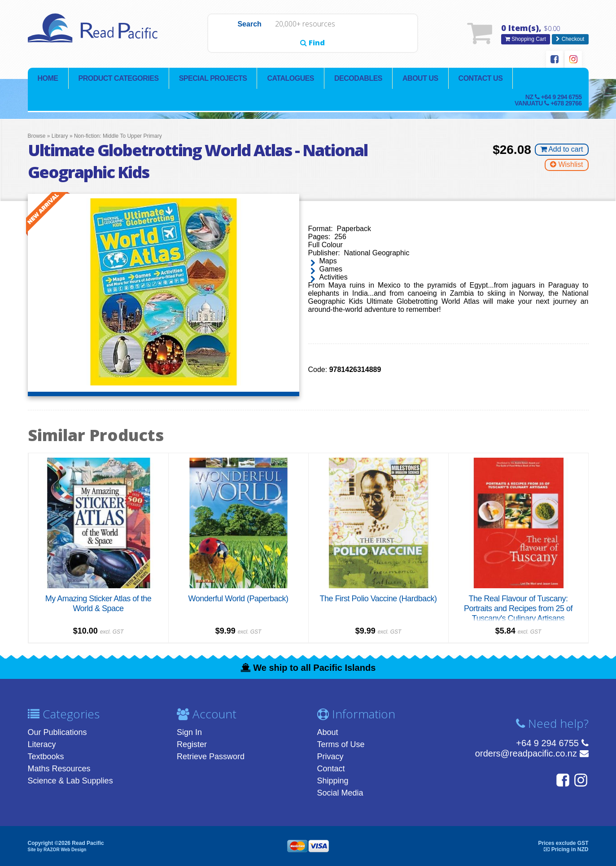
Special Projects (213, 79)
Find (396, 34)
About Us (420, 79)
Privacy (330, 757)
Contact (331, 769)
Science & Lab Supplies (70, 781)
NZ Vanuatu (548, 101)
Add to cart (562, 150)
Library (60, 136)
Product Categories (119, 79)
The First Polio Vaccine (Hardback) (378, 599)
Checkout (570, 39)
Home (48, 79)
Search (229, 34)
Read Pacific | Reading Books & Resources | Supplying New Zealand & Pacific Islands (95, 34)
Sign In (189, 732)
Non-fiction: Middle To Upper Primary (118, 136)
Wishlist (567, 165)
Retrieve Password (211, 757)
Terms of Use (341, 744)
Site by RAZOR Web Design (57, 849)
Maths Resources (59, 769)
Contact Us (481, 79)
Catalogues (291, 79)
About (328, 732)
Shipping (333, 781)
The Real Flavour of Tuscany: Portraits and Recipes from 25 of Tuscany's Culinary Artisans (518, 608)
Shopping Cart (526, 39)
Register (192, 744)
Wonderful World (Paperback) (238, 599)
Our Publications (57, 732)
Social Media (340, 793)
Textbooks (46, 757)
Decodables (358, 79)
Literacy (42, 744)
